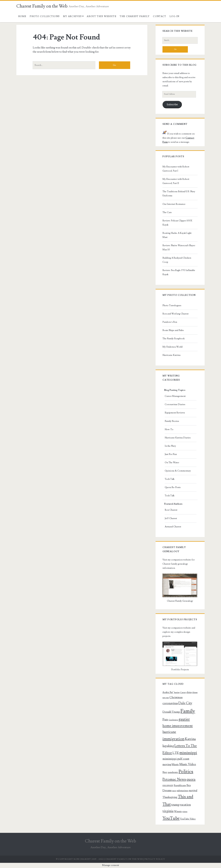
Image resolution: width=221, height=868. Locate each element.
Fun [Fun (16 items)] (165, 719)
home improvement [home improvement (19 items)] (178, 726)
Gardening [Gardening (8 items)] (173, 720)
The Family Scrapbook (174, 339)
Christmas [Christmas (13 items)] (176, 697)
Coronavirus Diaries (175, 404)
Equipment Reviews (175, 413)
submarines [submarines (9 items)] (182, 791)
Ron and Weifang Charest (176, 314)
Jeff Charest (171, 518)
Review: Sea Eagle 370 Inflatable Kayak (179, 272)
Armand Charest (173, 527)
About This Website (101, 16)
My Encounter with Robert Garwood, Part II (176, 181)
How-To (169, 429)
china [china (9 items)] (189, 692)
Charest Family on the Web (42, 6)
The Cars (167, 212)
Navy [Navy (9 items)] (165, 772)
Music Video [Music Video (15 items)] (188, 764)
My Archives (72, 16)
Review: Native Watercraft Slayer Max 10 (179, 248)
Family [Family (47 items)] (188, 711)
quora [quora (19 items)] (191, 779)
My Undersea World (172, 347)
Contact (160, 16)
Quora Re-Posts (173, 487)
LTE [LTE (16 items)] (176, 753)
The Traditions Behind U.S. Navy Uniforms (179, 194)
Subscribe (172, 104)
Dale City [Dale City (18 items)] (185, 703)
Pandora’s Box (170, 322)
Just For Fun (171, 454)
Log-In (174, 16)
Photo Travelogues (172, 305)
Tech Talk (170, 479)
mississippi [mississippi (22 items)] (188, 753)
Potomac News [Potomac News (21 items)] (174, 779)
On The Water (172, 463)
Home (22, 16)
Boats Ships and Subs (173, 330)
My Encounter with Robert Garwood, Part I (176, 169)
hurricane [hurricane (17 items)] (169, 732)
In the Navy (170, 446)
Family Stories (172, 421)
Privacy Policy (155, 859)
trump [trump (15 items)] (175, 805)
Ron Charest (171, 510)
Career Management (175, 396)
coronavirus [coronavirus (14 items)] (170, 703)
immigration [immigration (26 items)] (173, 739)
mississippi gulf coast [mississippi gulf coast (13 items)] (176, 759)
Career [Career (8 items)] (183, 692)
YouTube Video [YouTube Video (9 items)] (188, 819)
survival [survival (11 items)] (193, 791)
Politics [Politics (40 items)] (186, 772)
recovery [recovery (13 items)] (168, 785)
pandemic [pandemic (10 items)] (173, 772)
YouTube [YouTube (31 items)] (171, 818)
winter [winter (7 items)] (185, 812)
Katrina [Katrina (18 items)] (190, 739)
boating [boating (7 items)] (177, 693)
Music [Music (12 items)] (175, 764)
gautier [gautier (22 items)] (184, 719)
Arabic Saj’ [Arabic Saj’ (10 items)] (168, 692)
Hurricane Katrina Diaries (178, 438)
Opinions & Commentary (178, 471)
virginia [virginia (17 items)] (168, 811)
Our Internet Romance (174, 204)
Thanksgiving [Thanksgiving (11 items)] (170, 797)
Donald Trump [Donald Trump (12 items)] (171, 712)
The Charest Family (135, 16)
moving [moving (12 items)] (167, 764)
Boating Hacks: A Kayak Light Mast (177, 235)
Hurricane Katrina (171, 355)
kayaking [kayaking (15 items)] (168, 746)
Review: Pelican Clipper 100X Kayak (177, 223)
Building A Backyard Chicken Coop (177, 260)
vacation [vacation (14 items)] (185, 805)
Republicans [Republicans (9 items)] (180, 785)
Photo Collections (45, 16)
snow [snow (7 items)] (174, 791)
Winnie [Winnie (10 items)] (178, 811)
